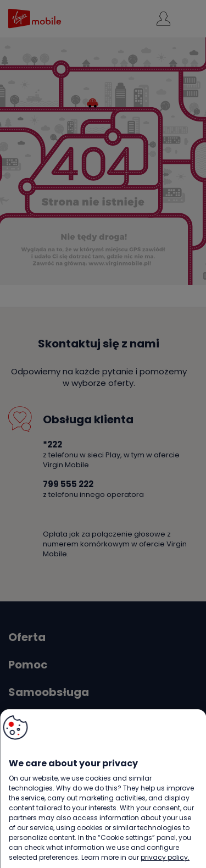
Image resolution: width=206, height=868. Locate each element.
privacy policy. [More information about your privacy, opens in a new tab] (165, 857)
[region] (103, 789)
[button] (15, 728)
